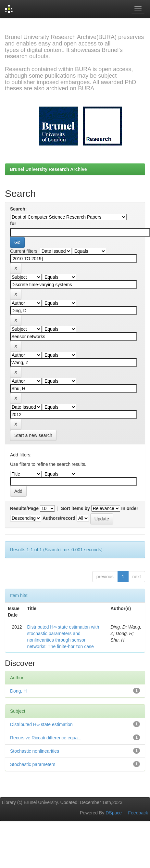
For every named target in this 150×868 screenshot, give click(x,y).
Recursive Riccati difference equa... (46, 738)
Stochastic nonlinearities (35, 751)
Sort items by (75, 508)
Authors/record (59, 518)
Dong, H (18, 691)
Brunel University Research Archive (48, 169)
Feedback (138, 813)
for (13, 223)
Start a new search (33, 435)
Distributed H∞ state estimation (41, 724)
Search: (18, 209)
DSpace (114, 813)
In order (130, 508)
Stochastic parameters (33, 764)
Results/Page (24, 508)
